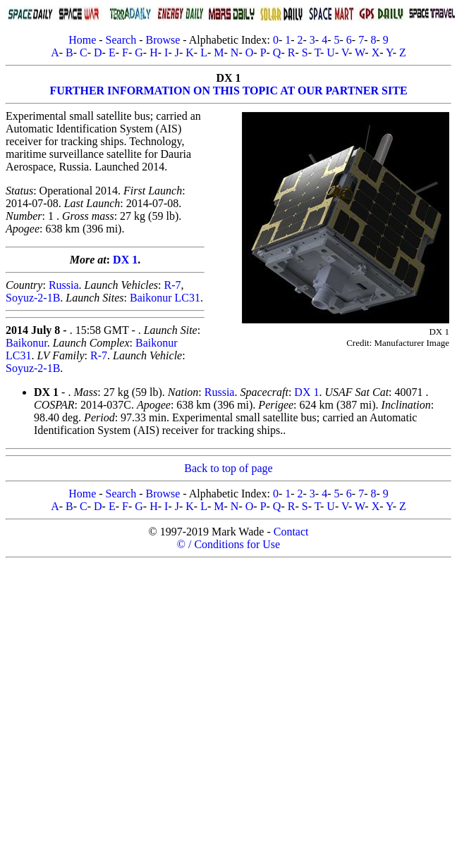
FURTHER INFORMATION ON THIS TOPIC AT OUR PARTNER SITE (228, 91)
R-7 (172, 285)
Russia (64, 285)
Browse (163, 40)
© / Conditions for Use (228, 544)
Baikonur (26, 343)
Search (121, 40)
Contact (291, 532)
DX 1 (125, 260)
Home (82, 40)
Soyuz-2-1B (33, 298)
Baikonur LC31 (165, 298)
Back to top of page (228, 468)
